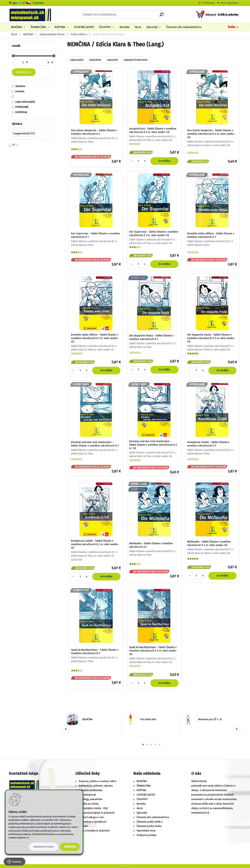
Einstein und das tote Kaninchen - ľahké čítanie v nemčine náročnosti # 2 (95, 444)
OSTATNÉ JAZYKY (84, 27)
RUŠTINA (60, 27)
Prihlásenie (208, 3)
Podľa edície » (79, 34)
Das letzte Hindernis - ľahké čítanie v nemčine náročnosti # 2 (94, 132)
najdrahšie (95, 60)
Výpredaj (152, 27)
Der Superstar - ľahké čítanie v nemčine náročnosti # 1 (95, 235)
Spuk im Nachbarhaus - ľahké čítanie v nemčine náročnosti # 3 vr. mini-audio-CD (153, 651)
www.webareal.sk (128, 866)
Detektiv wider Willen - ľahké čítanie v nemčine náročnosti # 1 (211, 235)
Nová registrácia (229, 3)
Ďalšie (232, 27)
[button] (143, 745)
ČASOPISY (105, 27)
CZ (23, 3)
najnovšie (112, 60)
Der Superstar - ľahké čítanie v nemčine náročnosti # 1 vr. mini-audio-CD (154, 233)
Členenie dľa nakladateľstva (184, 27)
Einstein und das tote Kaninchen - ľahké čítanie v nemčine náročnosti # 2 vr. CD (153, 445)
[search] (162, 16)
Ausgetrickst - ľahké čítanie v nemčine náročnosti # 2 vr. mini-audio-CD (153, 130)
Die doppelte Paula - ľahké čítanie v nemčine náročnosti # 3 (151, 337)
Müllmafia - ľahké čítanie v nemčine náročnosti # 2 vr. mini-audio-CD (209, 543)
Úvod (14, 34)
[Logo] (30, 15)
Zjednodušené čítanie (52, 34)
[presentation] (66, 729)
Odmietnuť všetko (44, 847)
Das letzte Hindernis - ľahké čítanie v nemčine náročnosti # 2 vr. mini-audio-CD (211, 134)
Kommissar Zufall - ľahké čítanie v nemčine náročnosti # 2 (208, 444)
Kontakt (39, 3)
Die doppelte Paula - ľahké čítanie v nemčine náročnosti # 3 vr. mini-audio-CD (211, 338)
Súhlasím (70, 847)
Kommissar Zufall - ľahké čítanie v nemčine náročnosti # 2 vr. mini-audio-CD (95, 544)
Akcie (138, 27)
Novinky (125, 27)
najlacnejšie (77, 60)
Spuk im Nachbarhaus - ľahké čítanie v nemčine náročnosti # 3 (95, 652)
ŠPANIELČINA (38, 27)
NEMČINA (16, 27)
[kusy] (138, 161)
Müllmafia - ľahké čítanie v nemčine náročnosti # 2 (151, 545)
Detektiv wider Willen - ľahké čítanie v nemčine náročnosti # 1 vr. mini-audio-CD (95, 338)
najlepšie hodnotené (136, 60)
